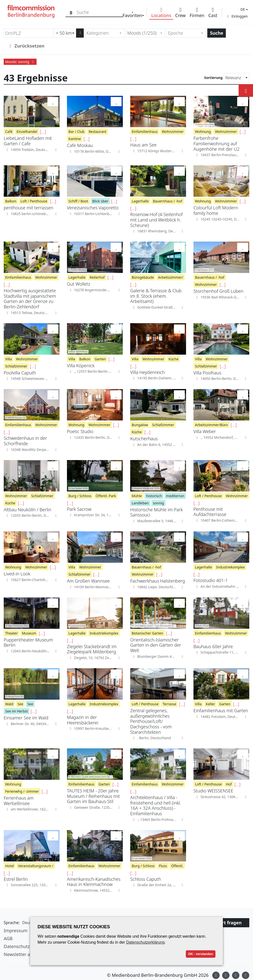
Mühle (137, 496)
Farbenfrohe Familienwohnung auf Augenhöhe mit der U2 (217, 143)
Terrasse (169, 704)
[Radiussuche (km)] (65, 33)
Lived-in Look (17, 574)
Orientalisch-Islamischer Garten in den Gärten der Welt (156, 645)
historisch (154, 496)
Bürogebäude (143, 277)
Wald (9, 704)
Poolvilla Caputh (20, 373)
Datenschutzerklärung (145, 942)
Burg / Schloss (80, 496)
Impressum (16, 931)
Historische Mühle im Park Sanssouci (157, 512)
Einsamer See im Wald (26, 718)
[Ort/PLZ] (28, 33)
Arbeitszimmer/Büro (211, 425)
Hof (229, 784)
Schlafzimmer (16, 366)
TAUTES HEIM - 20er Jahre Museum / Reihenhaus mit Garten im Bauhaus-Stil (93, 796)
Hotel (10, 866)
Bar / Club (76, 132)
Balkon (11, 201)
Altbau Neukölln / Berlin (27, 510)
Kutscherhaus (144, 439)
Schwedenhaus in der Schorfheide (25, 441)
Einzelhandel (27, 132)
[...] (43, 132)
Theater (11, 633)
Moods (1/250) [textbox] (142, 33)
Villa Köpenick (81, 366)
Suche (217, 33)
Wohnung (203, 132)
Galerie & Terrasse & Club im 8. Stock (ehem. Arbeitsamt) (156, 296)
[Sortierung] (237, 78)
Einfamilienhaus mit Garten (221, 710)
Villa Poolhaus (207, 373)
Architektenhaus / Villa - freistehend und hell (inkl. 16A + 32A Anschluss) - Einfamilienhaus (156, 805)
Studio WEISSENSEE (213, 791)
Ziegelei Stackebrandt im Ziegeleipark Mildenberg (92, 649)
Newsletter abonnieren (28, 954)
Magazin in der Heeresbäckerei (83, 720)
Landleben (140, 503)
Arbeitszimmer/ (171, 277)
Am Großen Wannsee (88, 581)
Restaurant (98, 132)
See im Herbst (17, 711)
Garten (100, 359)
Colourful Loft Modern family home (216, 210)
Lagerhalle (140, 201)
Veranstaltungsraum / (36, 866)
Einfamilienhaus (145, 132)
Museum (29, 633)
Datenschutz (17, 946)
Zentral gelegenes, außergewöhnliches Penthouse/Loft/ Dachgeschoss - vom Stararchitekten (151, 721)
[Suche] (71, 12)
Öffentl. (177, 866)
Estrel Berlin (16, 879)
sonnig (158, 503)
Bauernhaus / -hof (168, 201)
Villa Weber (205, 431)
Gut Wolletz (79, 284)
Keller (210, 704)
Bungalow (140, 425)
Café (9, 132)
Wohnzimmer (173, 132)
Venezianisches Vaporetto (93, 208)
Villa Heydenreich (148, 372)
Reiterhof (97, 277)
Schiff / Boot (78, 201)
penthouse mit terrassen (29, 208)
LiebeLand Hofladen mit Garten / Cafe (28, 141)
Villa (9, 359)
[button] (243, 9)
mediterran (175, 496)
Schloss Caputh (146, 879)
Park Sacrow (79, 509)
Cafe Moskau (80, 145)
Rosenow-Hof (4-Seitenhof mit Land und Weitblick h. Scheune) (156, 220)
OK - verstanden (201, 954)
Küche (174, 359)
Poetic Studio (80, 431)
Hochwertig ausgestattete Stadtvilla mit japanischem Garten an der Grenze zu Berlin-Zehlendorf (30, 299)
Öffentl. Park (106, 496)
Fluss (163, 866)
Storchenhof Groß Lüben (218, 291)
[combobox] (105, 33)
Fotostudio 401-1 (211, 580)
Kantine (75, 139)
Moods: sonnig (20, 62)
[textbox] (103, 33)
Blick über (100, 201)
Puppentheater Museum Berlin (28, 642)
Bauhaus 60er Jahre (213, 646)
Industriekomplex (231, 567)
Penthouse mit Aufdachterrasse (210, 512)
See (20, 704)
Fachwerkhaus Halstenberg (158, 581)
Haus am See (143, 145)
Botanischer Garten (148, 633)
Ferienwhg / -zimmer (22, 791)
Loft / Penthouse (34, 201)
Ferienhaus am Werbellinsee (19, 801)
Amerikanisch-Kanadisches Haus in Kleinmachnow (94, 882)
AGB (8, 938)
